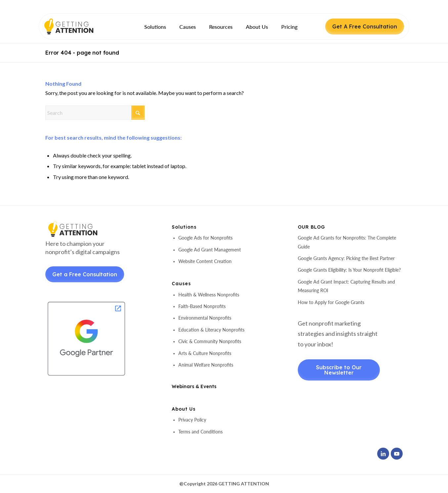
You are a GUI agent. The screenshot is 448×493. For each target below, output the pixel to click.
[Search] (95, 113)
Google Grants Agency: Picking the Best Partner (346, 258)
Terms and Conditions (201, 432)
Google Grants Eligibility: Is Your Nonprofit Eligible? (349, 270)
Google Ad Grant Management (210, 250)
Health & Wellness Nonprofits (209, 295)
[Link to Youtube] (397, 454)
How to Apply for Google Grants (331, 302)
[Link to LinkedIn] (383, 454)
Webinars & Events (194, 386)
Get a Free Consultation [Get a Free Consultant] (85, 274)
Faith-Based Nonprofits (202, 306)
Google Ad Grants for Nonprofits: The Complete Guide (347, 242)
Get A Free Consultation (365, 26)
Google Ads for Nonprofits (205, 238)
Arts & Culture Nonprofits (205, 353)
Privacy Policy (192, 420)
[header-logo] (80, 26)
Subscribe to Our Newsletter (339, 370)
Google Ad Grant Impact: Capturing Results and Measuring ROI (346, 286)
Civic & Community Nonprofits (210, 341)
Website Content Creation (205, 261)
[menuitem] (155, 27)
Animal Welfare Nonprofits (206, 365)
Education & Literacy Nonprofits (211, 330)
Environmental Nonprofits (205, 318)
